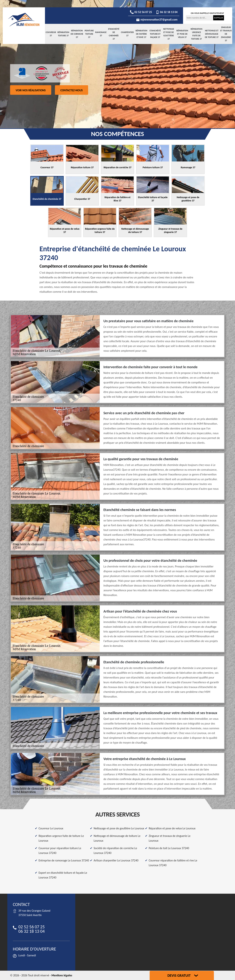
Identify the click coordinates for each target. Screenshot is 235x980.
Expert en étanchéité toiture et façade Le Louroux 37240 (63, 875)
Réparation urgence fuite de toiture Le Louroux (61, 838)
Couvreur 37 (51, 34)
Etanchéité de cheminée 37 (114, 34)
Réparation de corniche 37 (77, 34)
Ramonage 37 (101, 34)
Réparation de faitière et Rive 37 (141, 34)
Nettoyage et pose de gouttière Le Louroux (119, 828)
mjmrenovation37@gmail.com (157, 20)
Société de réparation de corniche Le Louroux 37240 (115, 851)
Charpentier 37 (127, 34)
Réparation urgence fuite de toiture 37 (196, 34)
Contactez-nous (72, 90)
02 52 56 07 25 (141, 12)
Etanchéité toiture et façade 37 (155, 34)
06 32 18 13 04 (167, 12)
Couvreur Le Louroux (51, 828)
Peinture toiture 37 (89, 34)
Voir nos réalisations (31, 90)
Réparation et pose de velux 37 (182, 34)
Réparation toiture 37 (63, 34)
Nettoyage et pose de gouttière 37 (169, 34)
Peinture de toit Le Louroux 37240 (169, 848)
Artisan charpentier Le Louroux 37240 (116, 860)
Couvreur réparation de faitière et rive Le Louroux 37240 (173, 863)
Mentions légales (62, 975)
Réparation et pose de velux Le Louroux (172, 828)
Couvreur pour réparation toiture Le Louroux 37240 (60, 851)
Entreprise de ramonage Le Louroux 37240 (64, 860)
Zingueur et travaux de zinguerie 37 (226, 34)
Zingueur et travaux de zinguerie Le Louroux (170, 838)
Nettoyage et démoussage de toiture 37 (212, 34)
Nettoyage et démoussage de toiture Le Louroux (117, 838)
